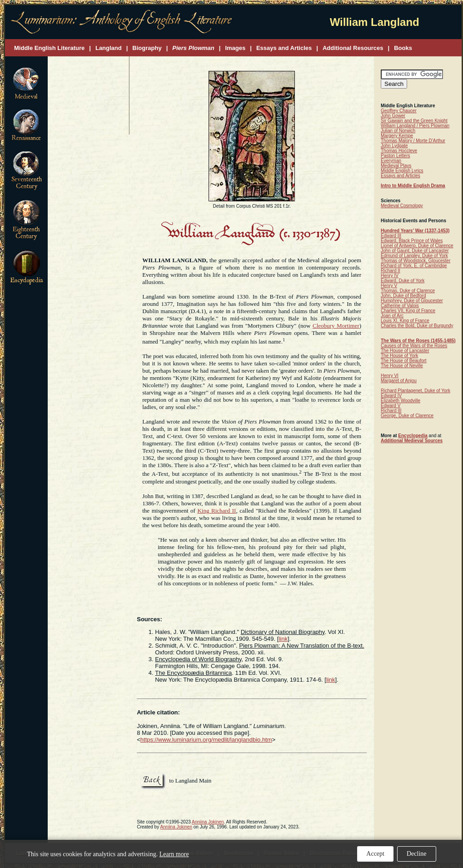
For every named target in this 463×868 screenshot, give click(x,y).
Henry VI (390, 376)
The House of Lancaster (405, 351)
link (283, 639)
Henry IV (390, 276)
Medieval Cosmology (402, 206)
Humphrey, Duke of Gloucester (412, 301)
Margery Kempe (397, 136)
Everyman (391, 161)
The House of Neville (402, 366)
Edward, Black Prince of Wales (412, 241)
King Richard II (217, 511)
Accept (375, 854)
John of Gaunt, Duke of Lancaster (415, 251)
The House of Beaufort (404, 361)
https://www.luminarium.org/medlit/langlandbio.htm (206, 740)
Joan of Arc (392, 316)
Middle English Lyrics (402, 171)
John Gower (393, 116)
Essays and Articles (401, 176)
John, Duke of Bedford (403, 296)
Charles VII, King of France (408, 311)
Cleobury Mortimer (336, 326)
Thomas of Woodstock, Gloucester (416, 261)
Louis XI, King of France (405, 321)
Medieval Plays (396, 166)
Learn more (174, 854)
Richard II (391, 271)
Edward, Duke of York (403, 281)
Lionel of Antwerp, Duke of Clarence (417, 246)
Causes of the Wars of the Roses (414, 346)
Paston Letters (395, 156)
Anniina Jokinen (208, 822)
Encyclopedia (413, 436)
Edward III (391, 236)
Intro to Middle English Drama (413, 186)
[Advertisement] (89, 96)
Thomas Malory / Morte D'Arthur (413, 141)
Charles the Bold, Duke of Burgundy (417, 326)
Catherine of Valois (400, 306)
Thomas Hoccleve (399, 151)
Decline (417, 854)
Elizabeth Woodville (401, 401)
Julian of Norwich (398, 131)
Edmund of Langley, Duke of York (414, 256)
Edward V (391, 406)
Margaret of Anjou (399, 381)
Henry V (389, 286)
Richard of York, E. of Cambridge (414, 266)
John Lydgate (394, 146)
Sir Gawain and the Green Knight (414, 121)
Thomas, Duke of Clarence (408, 291)
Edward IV (391, 396)
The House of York (399, 356)
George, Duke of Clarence (407, 416)
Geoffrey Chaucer (399, 111)
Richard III (391, 411)
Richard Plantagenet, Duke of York (416, 391)
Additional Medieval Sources (412, 441)
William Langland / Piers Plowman (415, 126)
